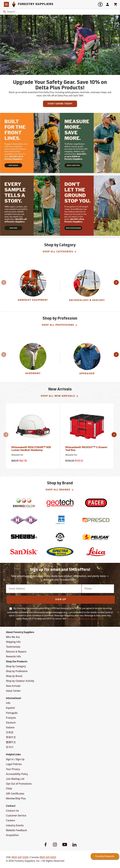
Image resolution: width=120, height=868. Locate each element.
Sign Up (61, 600)
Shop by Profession (17, 671)
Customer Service (16, 816)
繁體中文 (11, 742)
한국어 (10, 747)
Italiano (10, 728)
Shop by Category (16, 666)
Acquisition (12, 835)
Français (11, 718)
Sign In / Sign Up (15, 759)
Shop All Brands (60, 490)
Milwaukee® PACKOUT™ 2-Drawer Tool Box (86, 449)
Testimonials (13, 647)
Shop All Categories (60, 252)
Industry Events (15, 826)
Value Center (13, 691)
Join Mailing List (15, 779)
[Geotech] (60, 503)
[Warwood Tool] (60, 537)
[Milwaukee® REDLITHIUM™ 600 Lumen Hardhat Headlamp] (33, 436)
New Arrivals (13, 686)
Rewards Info (13, 657)
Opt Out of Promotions (19, 784)
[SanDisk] (24, 552)
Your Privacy (13, 769)
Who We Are (13, 637)
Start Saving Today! (60, 104)
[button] (2, 282)
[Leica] (96, 552)
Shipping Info (13, 642)
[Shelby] (24, 537)
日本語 (10, 732)
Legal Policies (14, 764)
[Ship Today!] (30, 143)
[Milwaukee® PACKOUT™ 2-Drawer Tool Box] (87, 436)
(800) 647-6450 (48, 857)
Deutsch (11, 723)
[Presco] (96, 520)
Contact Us (12, 811)
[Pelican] (96, 537)
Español (10, 708)
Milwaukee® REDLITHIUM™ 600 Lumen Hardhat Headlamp (31, 449)
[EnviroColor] (24, 503)
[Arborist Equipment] (33, 288)
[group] (33, 288)
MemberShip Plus (16, 799)
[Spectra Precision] (60, 552)
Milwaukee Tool (17, 455)
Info (8, 703)
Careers (10, 821)
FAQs (9, 789)
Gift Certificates (15, 794)
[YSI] (60, 520)
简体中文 (11, 737)
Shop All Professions (60, 325)
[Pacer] (96, 503)
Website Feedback (16, 830)
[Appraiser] (87, 360)
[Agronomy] (33, 360)
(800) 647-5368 (20, 857)
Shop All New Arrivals (60, 396)
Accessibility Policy (17, 774)
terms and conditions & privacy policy (85, 619)
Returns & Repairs (16, 652)
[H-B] (24, 520)
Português (12, 713)
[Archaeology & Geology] (87, 288)
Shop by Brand (14, 676)
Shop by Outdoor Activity (20, 681)
